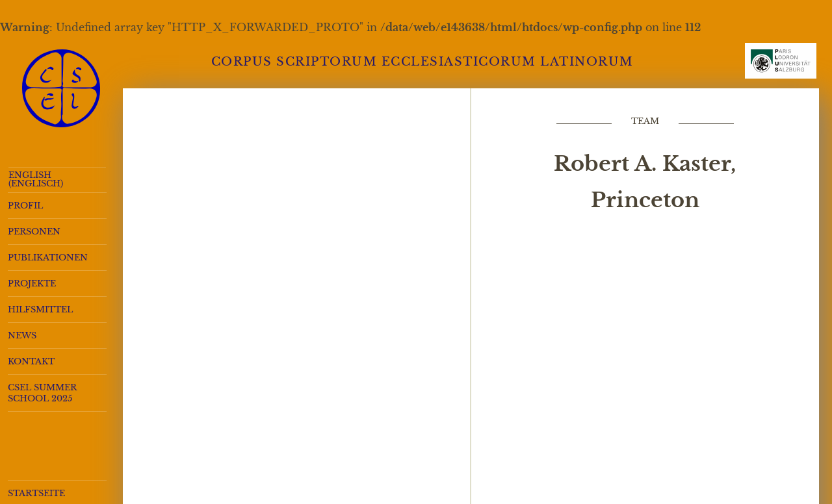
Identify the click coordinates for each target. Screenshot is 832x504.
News (22, 335)
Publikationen (48, 258)
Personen (34, 232)
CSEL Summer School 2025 (42, 393)
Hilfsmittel (40, 309)
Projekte (32, 283)
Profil (25, 206)
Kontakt (31, 361)
